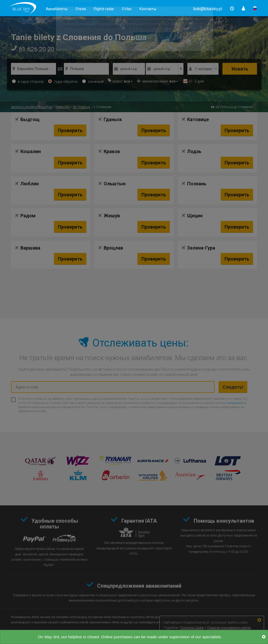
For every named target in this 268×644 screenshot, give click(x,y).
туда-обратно (63, 82)
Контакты (148, 9)
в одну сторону (28, 82)
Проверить (70, 130)
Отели (81, 9)
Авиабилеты (57, 9)
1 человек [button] (203, 69)
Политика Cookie (192, 628)
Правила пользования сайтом (229, 628)
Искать (240, 69)
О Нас (127, 9)
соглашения (235, 403)
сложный (93, 82)
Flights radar (104, 9)
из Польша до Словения (234, 107)
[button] (208, 9)
